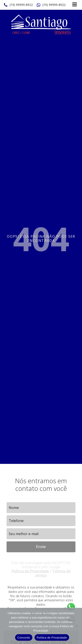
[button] (18, 5)
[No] (77, 626)
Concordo (24, 638)
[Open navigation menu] (75, 5)
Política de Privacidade (30, 571)
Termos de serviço (53, 573)
